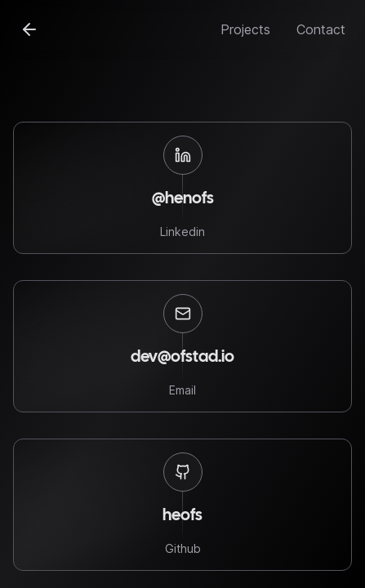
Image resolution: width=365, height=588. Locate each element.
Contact (321, 29)
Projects (245, 29)
